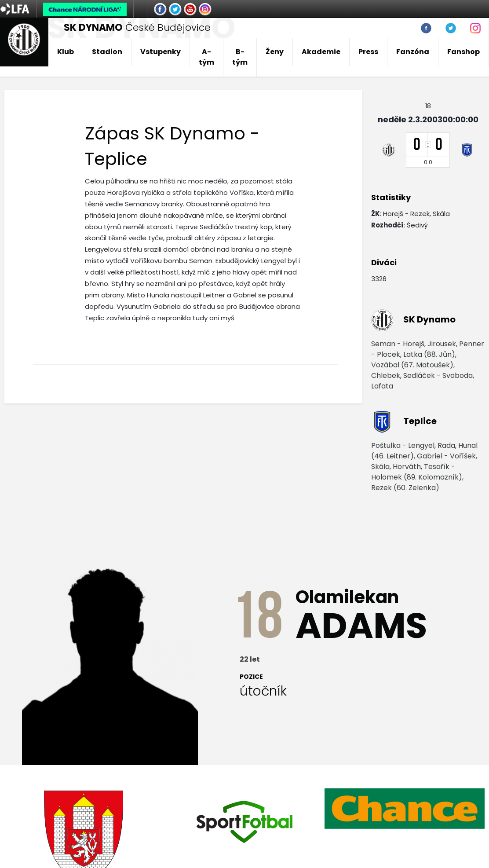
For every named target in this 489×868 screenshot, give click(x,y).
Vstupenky (161, 52)
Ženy (275, 52)
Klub (66, 52)
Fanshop (463, 52)
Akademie (321, 52)
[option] (244, 822)
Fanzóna (413, 52)
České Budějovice (137, 27)
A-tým (206, 57)
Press (368, 52)
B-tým (240, 57)
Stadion (107, 52)
